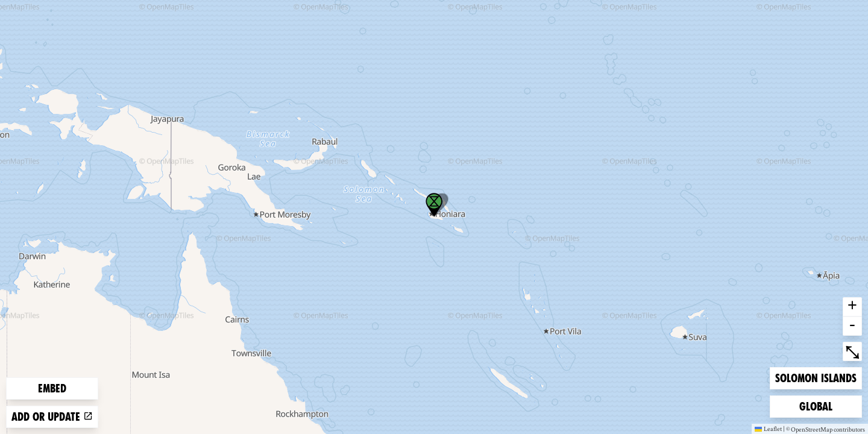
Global (819, 405)
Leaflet (768, 429)
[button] (434, 205)
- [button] (852, 326)
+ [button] (852, 307)
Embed (52, 388)
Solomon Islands (816, 377)
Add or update (52, 417)
